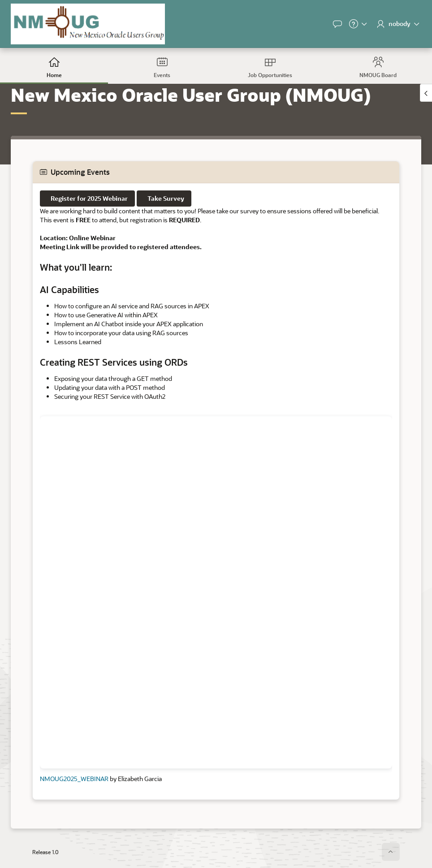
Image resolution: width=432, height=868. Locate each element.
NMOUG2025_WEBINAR (74, 779)
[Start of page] (391, 852)
